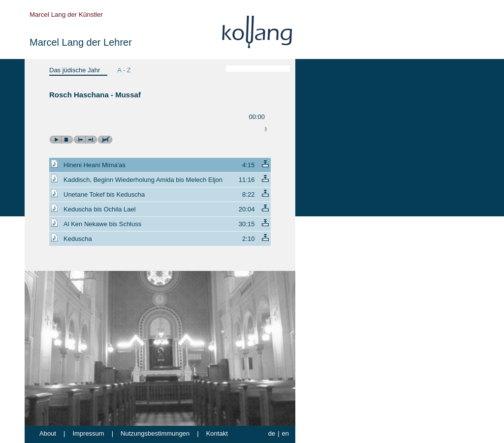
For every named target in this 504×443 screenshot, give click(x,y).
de (272, 433)
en (285, 433)
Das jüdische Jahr (75, 70)
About (48, 433)
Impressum (88, 433)
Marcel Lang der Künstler (66, 15)
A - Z (124, 70)
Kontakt (217, 433)
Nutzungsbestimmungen (155, 433)
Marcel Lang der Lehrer (81, 42)
